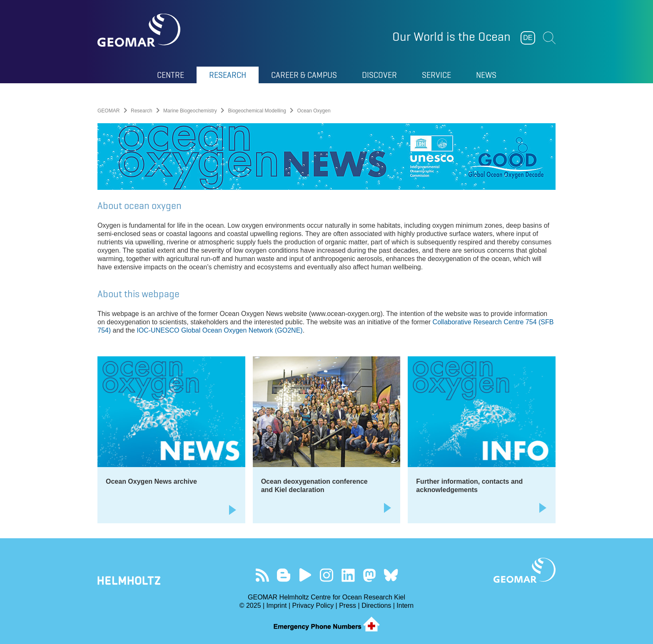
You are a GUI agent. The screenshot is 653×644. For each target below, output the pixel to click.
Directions (376, 605)
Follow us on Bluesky (391, 575)
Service (436, 75)
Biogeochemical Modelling (257, 111)
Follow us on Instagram (327, 575)
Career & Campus (304, 75)
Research (228, 75)
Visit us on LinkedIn (348, 575)
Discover (379, 75)
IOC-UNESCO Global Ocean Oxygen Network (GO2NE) (219, 330)
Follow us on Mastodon (369, 575)
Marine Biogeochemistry (190, 111)
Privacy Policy (313, 605)
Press (348, 605)
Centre (171, 75)
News (486, 75)
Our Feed (262, 575)
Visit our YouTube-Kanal (305, 575)
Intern (405, 605)
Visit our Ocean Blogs (284, 575)
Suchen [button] (549, 38)
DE (528, 38)
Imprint (277, 605)
